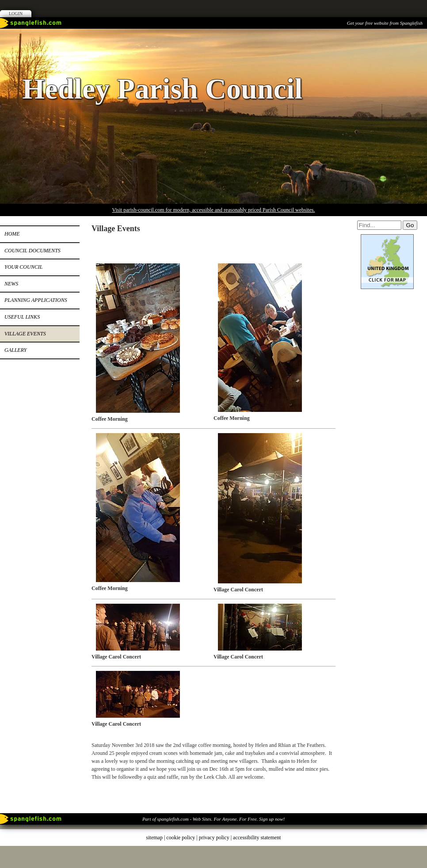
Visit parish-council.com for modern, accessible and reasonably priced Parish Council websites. (214, 210)
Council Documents (32, 251)
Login (16, 13)
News (11, 284)
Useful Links (22, 317)
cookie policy (181, 838)
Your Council (23, 267)
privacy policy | (216, 838)
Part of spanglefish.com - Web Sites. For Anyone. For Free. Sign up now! (213, 819)
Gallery (15, 350)
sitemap (154, 838)
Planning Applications (36, 300)
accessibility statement (257, 838)
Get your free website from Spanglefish (385, 23)
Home (12, 234)
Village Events (25, 334)
